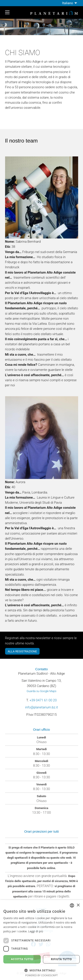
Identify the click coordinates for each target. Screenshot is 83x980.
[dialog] (41, 940)
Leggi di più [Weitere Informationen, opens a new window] (36, 931)
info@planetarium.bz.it (41, 707)
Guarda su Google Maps (41, 691)
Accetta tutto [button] (22, 959)
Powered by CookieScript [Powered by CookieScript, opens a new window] (41, 975)
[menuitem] (70, 3)
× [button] (78, 905)
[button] (41, 970)
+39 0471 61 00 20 (43, 700)
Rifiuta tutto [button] (61, 959)
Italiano (68, 3)
